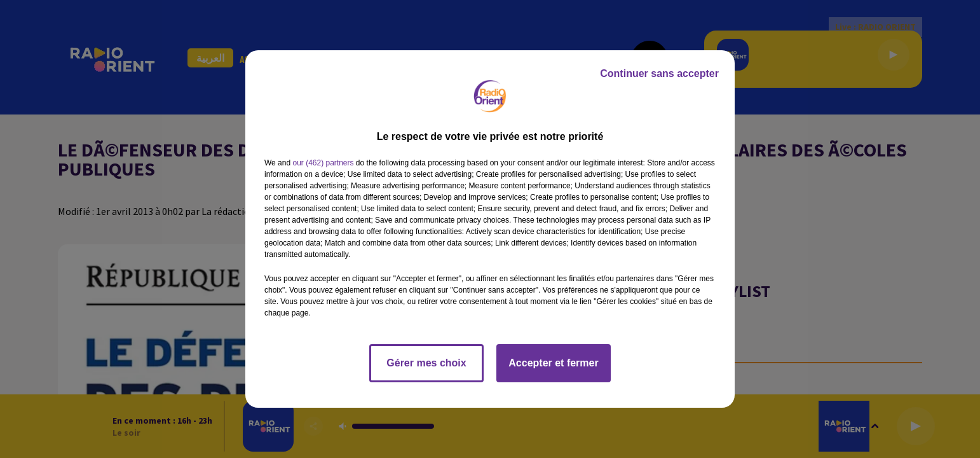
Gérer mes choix (426, 363)
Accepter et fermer (553, 363)
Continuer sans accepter (659, 73)
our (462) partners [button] (323, 163)
